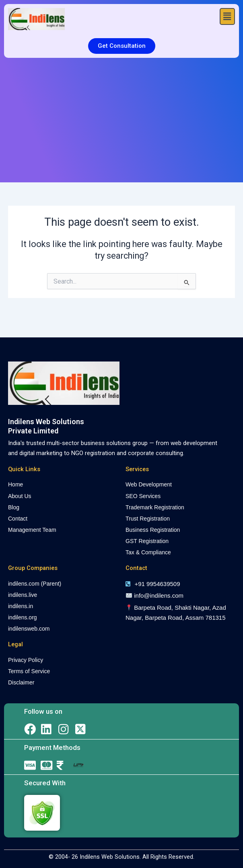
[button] (227, 16)
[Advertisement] (121, 118)
